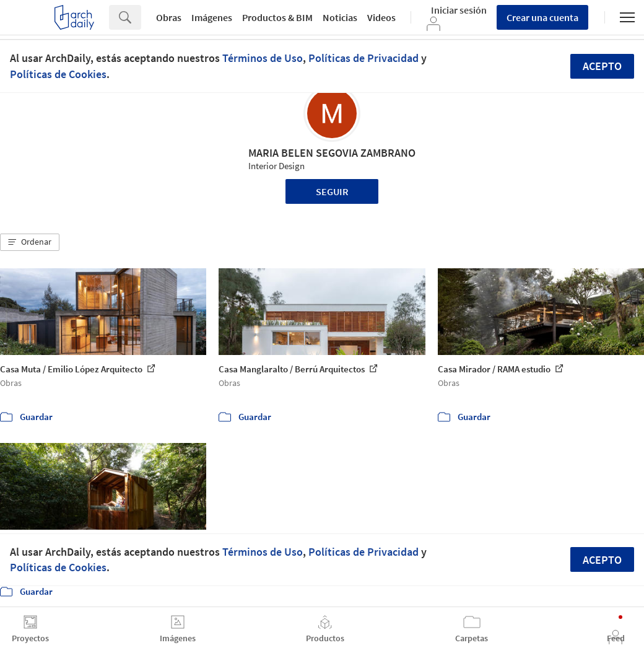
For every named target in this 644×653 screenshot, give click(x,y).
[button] (30, 242)
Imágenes (212, 17)
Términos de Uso (263, 58)
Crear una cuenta (542, 17)
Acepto (602, 66)
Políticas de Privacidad (363, 58)
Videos (381, 17)
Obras (169, 17)
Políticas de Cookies (58, 74)
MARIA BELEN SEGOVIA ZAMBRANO (332, 153)
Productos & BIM (277, 17)
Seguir (332, 191)
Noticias (340, 17)
